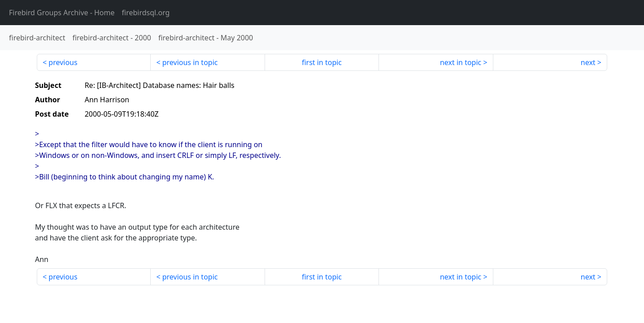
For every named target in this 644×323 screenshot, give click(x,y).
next (588, 62)
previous (63, 62)
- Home (62, 13)
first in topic (322, 62)
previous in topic (190, 62)
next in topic (461, 62)
